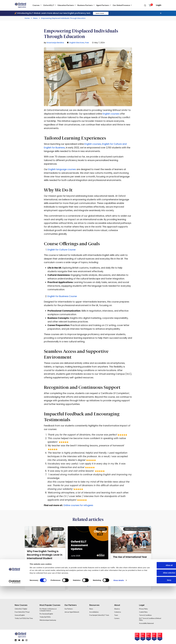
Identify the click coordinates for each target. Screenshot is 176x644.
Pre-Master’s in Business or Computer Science (48, 610)
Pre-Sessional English (46, 614)
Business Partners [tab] (85, 5)
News (35, 18)
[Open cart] (151, 5)
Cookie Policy (143, 612)
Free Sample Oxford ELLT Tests (99, 615)
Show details (119, 638)
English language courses (62, 169)
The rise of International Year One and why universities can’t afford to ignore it (131, 560)
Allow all (157, 623)
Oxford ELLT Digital (21, 609)
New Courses (21, 605)
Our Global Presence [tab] (122, 5)
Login (159, 5)
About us (117, 609)
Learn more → (101, 13)
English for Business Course (62, 296)
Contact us (118, 612)
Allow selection (157, 631)
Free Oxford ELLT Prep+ (22, 612)
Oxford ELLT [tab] (49, 5)
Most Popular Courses (50, 605)
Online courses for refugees (78, 505)
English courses (111, 114)
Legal (142, 605)
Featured (102, 529)
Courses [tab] (36, 5)
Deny (157, 638)
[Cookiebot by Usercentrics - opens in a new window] (15, 640)
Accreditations (94, 612)
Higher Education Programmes (137, 529)
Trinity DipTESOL (45, 617)
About (117, 605)
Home (27, 18)
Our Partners (71, 605)
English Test (58, 529)
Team (116, 615)
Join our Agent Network (72, 612)
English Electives (77, 43)
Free (87, 43)
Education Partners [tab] (66, 5)
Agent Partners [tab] (103, 5)
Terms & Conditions (145, 615)
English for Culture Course (62, 250)
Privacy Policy (143, 609)
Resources (94, 605)
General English (20, 615)
